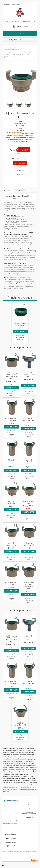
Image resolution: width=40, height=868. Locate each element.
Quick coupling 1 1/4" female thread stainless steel (29, 586)
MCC (22, 126)
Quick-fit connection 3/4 (10, 57)
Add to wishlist (20, 170)
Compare (20, 174)
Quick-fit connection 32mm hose (11, 462)
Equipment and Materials (15, 47)
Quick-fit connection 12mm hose (29, 375)
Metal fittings (7, 54)
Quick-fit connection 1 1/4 (11, 544)
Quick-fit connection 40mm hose (29, 462)
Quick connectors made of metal (20, 54)
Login (13, 4)
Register (18, 4)
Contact (29, 804)
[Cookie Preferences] (3, 865)
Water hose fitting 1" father (29, 502)
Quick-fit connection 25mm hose (29, 421)
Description (8, 191)
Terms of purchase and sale (10, 821)
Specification (20, 191)
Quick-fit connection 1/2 (11, 502)
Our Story (29, 800)
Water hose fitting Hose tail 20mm (11, 420)
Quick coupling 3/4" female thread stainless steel (11, 376)
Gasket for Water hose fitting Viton (20, 324)
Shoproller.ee (35, 860)
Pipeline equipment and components (13, 52)
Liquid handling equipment (11, 49)
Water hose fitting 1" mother (11, 584)
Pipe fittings (27, 52)
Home (5, 47)
